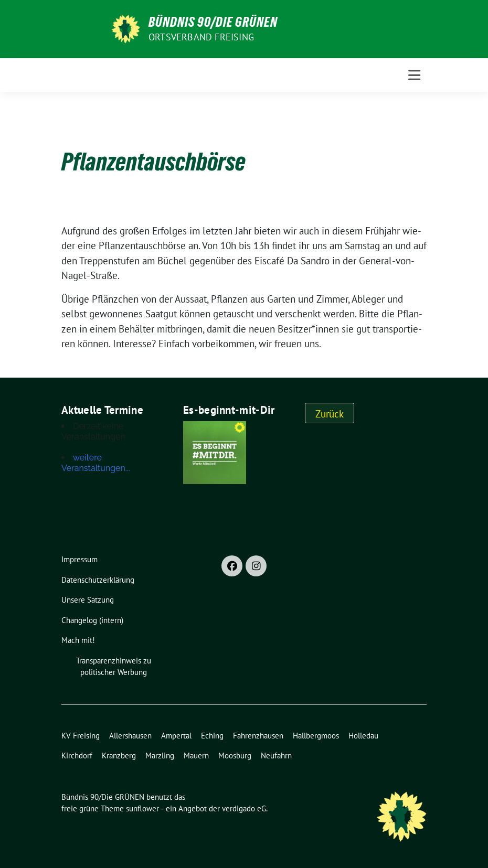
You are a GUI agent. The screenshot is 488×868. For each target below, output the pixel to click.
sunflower (142, 808)
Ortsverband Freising (201, 37)
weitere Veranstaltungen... (96, 463)
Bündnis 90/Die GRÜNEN (213, 22)
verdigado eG (244, 808)
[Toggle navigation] (414, 75)
